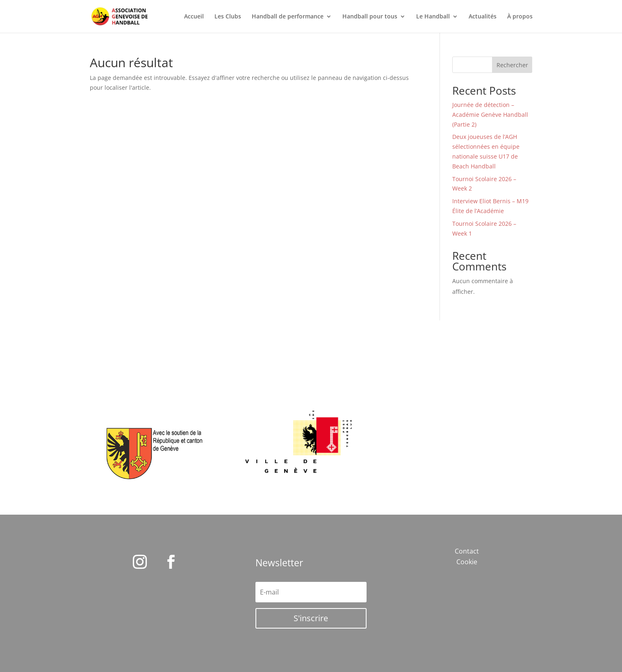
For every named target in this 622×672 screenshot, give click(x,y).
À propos (520, 17)
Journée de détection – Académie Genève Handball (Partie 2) (490, 115)
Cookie (467, 562)
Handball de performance (288, 17)
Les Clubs (228, 17)
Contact (467, 551)
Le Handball (433, 17)
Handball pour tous (370, 17)
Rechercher (512, 65)
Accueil (194, 17)
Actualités (483, 17)
